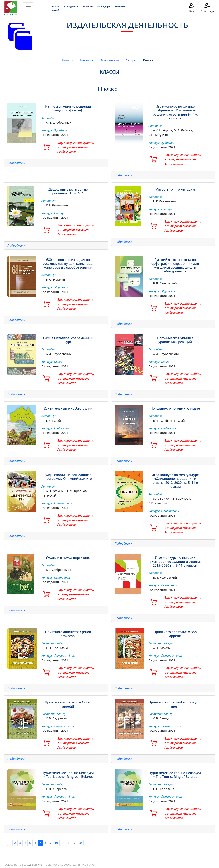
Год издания (110, 60)
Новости (88, 7)
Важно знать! (56, 8)
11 (63, 843)
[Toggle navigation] (28, 6)
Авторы (131, 60)
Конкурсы (87, 60)
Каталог (68, 60)
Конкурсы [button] (70, 7)
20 (80, 843)
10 (56, 843)
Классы (149, 60)
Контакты (121, 7)
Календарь (104, 7)
